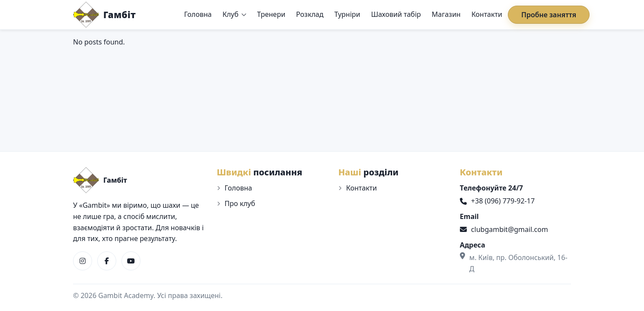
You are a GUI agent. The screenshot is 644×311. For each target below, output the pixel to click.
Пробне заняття (549, 15)
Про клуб (240, 203)
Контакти (487, 14)
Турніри (347, 14)
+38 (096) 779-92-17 (497, 201)
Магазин (446, 14)
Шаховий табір (396, 14)
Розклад (310, 14)
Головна (198, 14)
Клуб (231, 14)
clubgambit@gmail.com (504, 229)
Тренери (271, 14)
